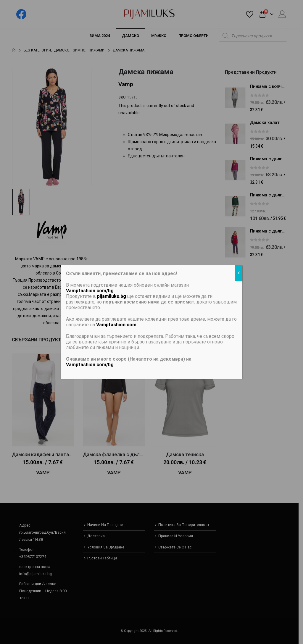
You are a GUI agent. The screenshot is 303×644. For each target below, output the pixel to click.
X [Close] (239, 273)
